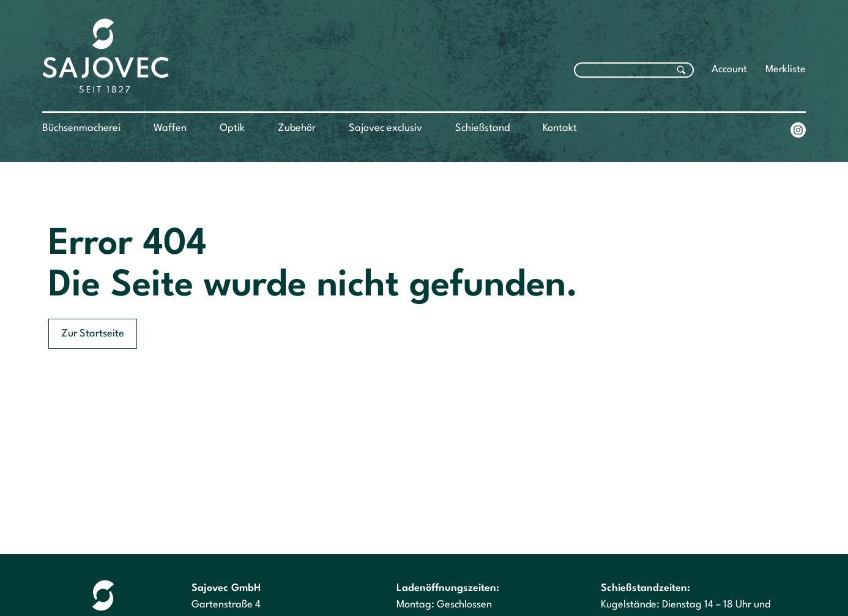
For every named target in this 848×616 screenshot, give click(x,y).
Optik (232, 128)
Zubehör (297, 128)
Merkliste (786, 69)
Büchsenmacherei (81, 128)
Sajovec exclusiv (385, 128)
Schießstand (482, 128)
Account (729, 69)
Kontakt (560, 128)
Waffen (170, 128)
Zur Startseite (93, 334)
